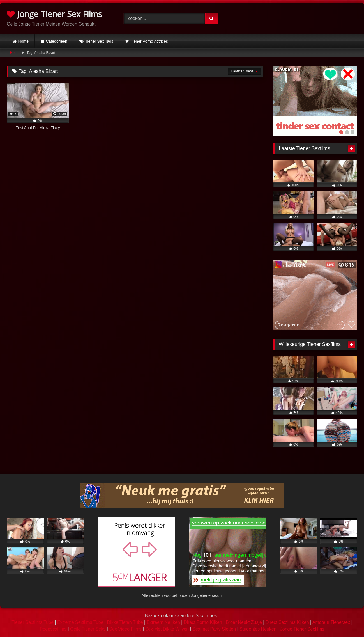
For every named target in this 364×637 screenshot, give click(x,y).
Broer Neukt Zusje (244, 622)
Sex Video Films (125, 629)
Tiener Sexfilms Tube (33, 622)
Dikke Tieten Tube (125, 622)
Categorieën (57, 41)
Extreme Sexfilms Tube (80, 622)
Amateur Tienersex (331, 622)
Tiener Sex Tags (99, 41)
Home (23, 41)
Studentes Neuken (258, 629)
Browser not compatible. (299, 18)
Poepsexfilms (53, 629)
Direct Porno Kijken (203, 622)
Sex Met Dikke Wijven (167, 629)
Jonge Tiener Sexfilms (302, 629)
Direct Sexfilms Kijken (287, 622)
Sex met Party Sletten (214, 629)
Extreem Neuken (163, 622)
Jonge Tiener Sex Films (54, 14)
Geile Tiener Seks (88, 629)
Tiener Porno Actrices (149, 41)
